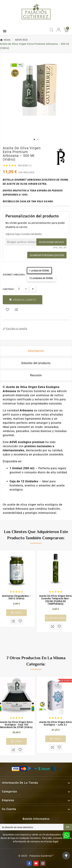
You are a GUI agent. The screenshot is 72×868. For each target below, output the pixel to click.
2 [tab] (38, 140)
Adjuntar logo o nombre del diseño (24, 234)
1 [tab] (34, 140)
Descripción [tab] (36, 351)
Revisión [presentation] (36, 375)
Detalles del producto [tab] (36, 363)
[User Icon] (59, 30)
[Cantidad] (19, 289)
